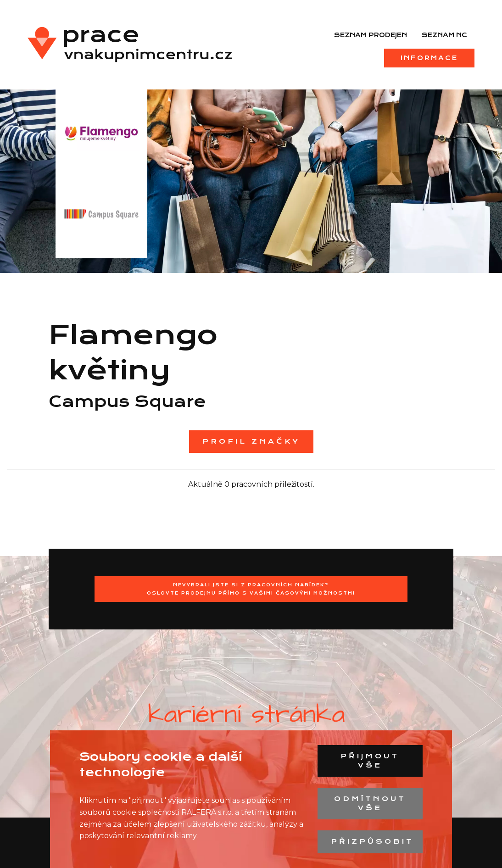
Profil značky (251, 441)
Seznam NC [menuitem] (444, 35)
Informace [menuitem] (429, 58)
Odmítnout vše (370, 803)
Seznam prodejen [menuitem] (371, 35)
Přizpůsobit (372, 841)
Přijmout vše (370, 761)
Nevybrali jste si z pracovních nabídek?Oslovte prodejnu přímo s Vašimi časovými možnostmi (251, 589)
